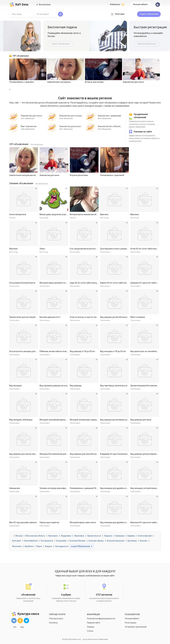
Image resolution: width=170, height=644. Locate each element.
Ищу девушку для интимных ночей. (115, 420)
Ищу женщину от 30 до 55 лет (113, 351)
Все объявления (37, 144)
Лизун (42, 249)
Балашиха (120, 536)
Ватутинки (17, 546)
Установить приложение (136, 627)
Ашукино (108, 536)
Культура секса (25, 614)
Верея (39, 546)
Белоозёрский (145, 536)
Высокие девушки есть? (50, 317)
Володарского (62, 546)
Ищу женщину (15, 386)
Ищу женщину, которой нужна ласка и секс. (149, 488)
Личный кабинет (140, 4)
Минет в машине (138, 317)
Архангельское (94, 536)
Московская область (35, 536)
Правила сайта (93, 623)
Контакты (53, 623)
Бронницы (132, 541)
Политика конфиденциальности (101, 619)
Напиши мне (15, 488)
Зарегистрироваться (147, 44)
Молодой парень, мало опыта (83, 522)
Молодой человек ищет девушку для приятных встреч (94, 420)
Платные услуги (56, 619)
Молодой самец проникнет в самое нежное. (59, 283)
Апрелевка (79, 536)
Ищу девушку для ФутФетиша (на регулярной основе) (124, 317)
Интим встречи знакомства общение (86, 214)
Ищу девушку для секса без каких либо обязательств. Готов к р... (98, 454)
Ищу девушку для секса (141, 420)
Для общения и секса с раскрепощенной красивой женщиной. (127, 249)
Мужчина (104, 214)
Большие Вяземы (78, 541)
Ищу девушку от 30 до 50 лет (82, 351)
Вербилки (29, 546)
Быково (144, 541)
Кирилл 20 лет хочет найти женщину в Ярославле (122, 283)
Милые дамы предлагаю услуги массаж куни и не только (64, 214)
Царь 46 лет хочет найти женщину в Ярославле (91, 283)
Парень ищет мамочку (49, 522)
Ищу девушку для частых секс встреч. (26, 454)
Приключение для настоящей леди (25, 317)
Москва (19, 536)
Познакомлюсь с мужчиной (112, 175)
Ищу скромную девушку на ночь (54, 386)
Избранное (117, 5)
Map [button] (22, 627)
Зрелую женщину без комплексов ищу (147, 386)
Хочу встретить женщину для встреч (26, 351)
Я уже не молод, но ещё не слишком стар (88, 317)
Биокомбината (31, 541)
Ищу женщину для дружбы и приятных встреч (120, 488)
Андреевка (66, 536)
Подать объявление (149, 14)
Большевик (61, 541)
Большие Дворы (96, 541)
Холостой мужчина (18, 214)
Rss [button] (15, 627)
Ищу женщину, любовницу (21, 420)
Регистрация (131, 623)
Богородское (47, 541)
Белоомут (17, 541)
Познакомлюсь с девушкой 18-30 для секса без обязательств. (97, 488)
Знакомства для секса (49, 175)
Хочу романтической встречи (22, 283)
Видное (49, 546)
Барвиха (131, 536)
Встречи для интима (79, 175)
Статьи (90, 631)
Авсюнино (53, 536)
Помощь (91, 627)
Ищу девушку (76, 386)
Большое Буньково (116, 541)
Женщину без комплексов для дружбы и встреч (61, 454)
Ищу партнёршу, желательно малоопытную (119, 386)
